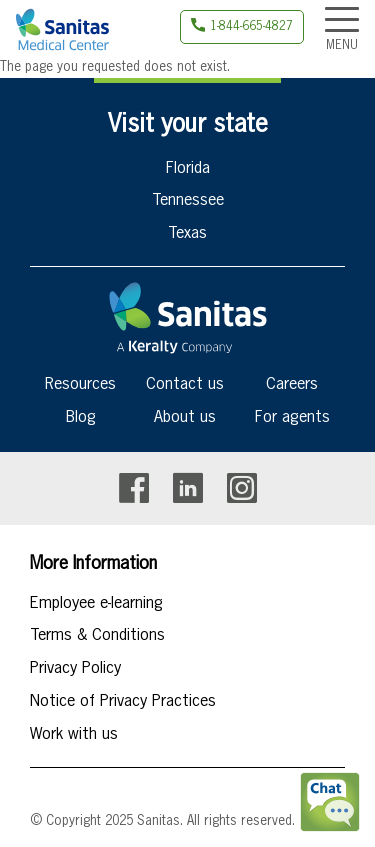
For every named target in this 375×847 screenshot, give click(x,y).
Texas (187, 234)
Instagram (242, 488)
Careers (292, 385)
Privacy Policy (75, 669)
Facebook (134, 488)
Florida (188, 169)
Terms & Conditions (97, 636)
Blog (81, 418)
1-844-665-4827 (251, 27)
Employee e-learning (96, 604)
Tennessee (188, 201)
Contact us (185, 385)
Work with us (74, 735)
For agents (292, 418)
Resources (80, 385)
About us (185, 418)
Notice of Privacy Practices (123, 702)
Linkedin (188, 488)
